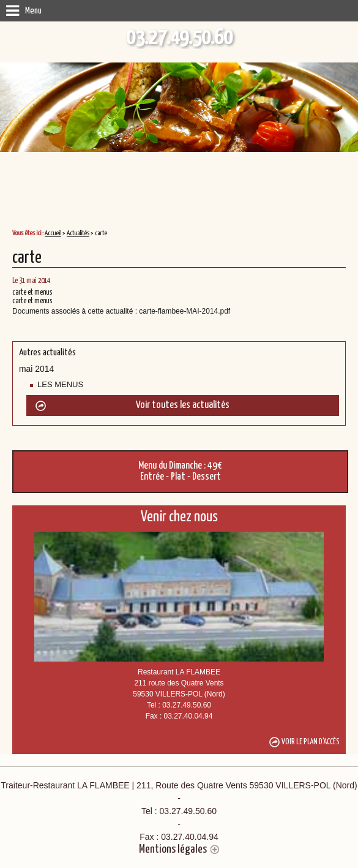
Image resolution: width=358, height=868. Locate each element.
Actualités (78, 233)
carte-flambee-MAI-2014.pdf (185, 311)
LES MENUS (60, 384)
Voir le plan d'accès (311, 742)
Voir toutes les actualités (183, 405)
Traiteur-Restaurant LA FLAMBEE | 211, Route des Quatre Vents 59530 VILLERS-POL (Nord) (179, 812)
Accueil (53, 233)
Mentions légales (173, 849)
